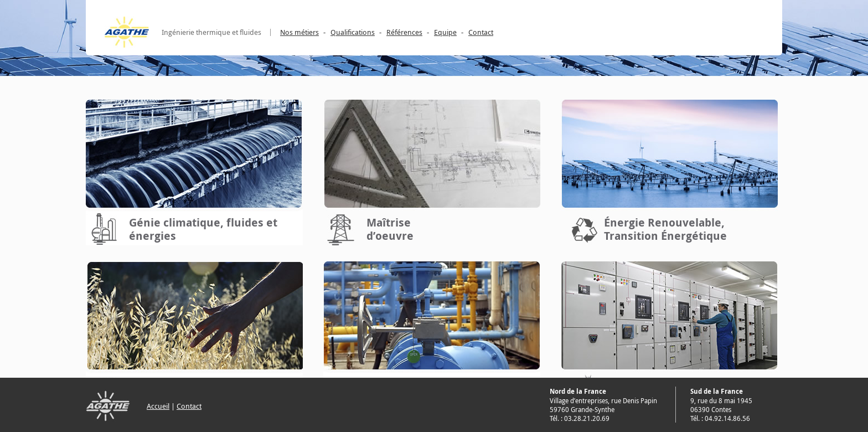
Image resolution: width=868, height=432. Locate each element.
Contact (481, 32)
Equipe (445, 32)
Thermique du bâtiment (399, 391)
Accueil (158, 406)
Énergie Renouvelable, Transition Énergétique (665, 229)
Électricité (631, 391)
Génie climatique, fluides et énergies (203, 229)
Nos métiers (299, 32)
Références (404, 32)
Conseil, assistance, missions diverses (207, 391)
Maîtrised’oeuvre (390, 229)
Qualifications (353, 32)
